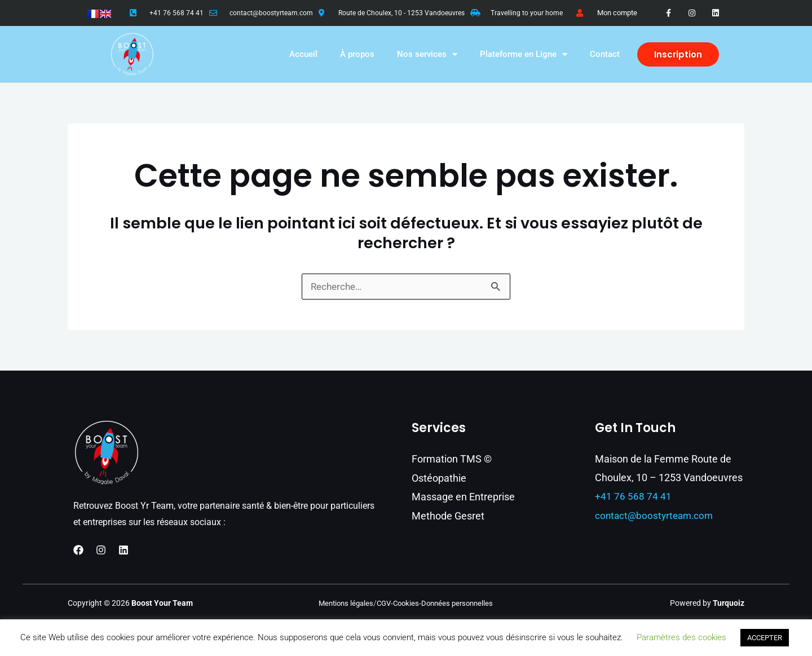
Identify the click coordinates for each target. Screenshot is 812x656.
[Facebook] (78, 551)
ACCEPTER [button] (765, 638)
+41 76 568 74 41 (176, 13)
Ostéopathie (439, 478)
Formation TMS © (452, 459)
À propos (357, 54)
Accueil (303, 54)
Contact (605, 54)
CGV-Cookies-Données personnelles (437, 604)
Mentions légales (342, 604)
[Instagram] (101, 551)
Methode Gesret (448, 516)
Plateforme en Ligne (524, 54)
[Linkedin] (123, 551)
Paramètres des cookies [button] (681, 637)
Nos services (427, 54)
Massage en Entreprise (463, 497)
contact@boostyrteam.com (271, 13)
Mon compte (617, 13)
